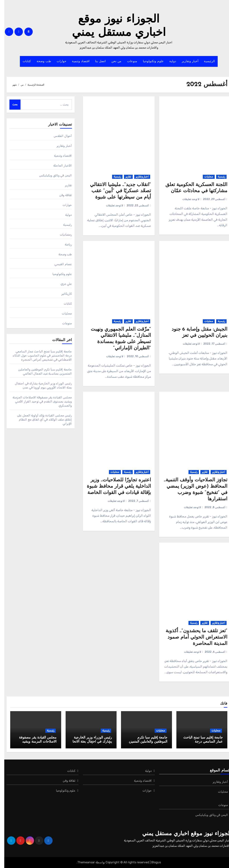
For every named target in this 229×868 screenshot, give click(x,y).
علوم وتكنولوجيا (149, 61)
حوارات (57, 61)
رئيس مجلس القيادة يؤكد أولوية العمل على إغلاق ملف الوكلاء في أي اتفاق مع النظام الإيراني (40, 419)
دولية (168, 61)
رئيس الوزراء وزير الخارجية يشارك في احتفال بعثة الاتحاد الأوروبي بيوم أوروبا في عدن (87, 742)
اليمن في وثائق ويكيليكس (51, 175)
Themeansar (82, 862)
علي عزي (62, 284)
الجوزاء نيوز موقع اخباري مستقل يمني (182, 834)
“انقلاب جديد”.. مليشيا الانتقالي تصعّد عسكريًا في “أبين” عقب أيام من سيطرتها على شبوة (116, 191)
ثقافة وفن (61, 195)
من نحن (112, 61)
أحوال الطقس (58, 136)
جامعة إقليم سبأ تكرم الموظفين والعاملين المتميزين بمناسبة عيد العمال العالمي (143, 742)
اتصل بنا (96, 61)
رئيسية (217, 177)
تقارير (124, 177)
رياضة (64, 244)
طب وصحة (40, 61)
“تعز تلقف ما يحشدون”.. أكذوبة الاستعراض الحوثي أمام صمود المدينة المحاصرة (192, 637)
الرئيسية (205, 61)
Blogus (152, 862)
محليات (204, 177)
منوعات (128, 61)
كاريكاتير (62, 294)
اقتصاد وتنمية (76, 61)
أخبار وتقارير (186, 61)
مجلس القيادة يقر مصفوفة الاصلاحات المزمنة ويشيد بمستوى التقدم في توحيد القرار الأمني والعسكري (38, 401)
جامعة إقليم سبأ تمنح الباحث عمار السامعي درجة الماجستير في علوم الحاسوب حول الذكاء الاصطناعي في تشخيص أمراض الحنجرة (38, 355)
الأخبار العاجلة (58, 166)
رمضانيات (62, 235)
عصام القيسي (59, 264)
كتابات (23, 61)
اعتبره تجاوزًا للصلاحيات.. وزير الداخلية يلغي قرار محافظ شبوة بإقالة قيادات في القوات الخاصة (115, 486)
